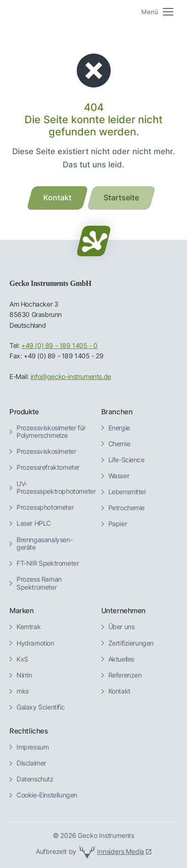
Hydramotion (35, 643)
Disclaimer (31, 763)
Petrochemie (127, 508)
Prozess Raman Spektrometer (39, 583)
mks (23, 691)
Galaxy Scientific (41, 707)
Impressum (33, 747)
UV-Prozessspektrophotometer (56, 488)
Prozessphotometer (45, 507)
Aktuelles (121, 659)
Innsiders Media (121, 851)
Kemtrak (28, 627)
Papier (118, 524)
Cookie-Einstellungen (47, 795)
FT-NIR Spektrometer (48, 563)
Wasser (119, 476)
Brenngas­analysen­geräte (45, 544)
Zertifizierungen (131, 643)
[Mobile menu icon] (157, 12)
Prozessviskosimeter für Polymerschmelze (51, 432)
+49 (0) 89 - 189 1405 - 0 (59, 346)
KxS (22, 659)
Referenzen (125, 675)
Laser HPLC (34, 523)
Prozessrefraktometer (48, 467)
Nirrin (24, 675)
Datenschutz (35, 779)
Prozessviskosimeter (46, 451)
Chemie (119, 444)
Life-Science (126, 460)
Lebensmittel (127, 492)
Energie (119, 428)
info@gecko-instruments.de (71, 377)
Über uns (122, 627)
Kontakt (119, 691)
